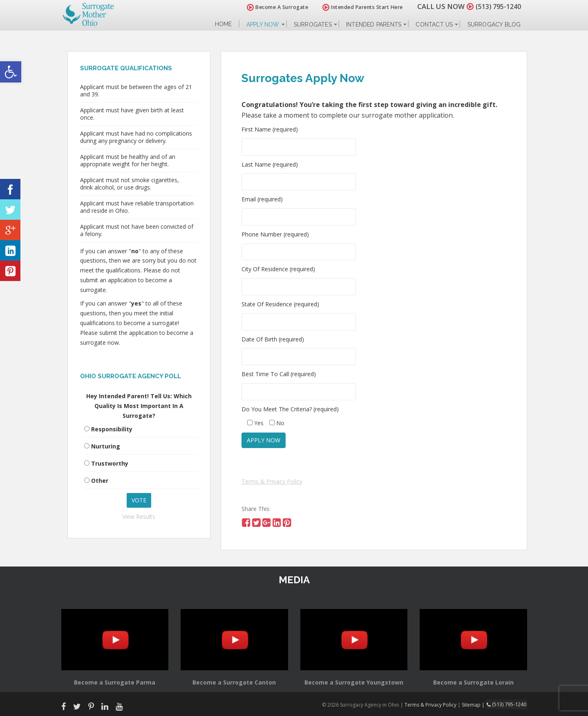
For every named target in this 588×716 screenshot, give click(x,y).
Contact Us (434, 25)
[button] (11, 72)
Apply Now (263, 25)
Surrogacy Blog (494, 25)
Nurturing (106, 446)
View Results (139, 516)
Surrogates (313, 25)
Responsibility (112, 429)
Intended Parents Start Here (358, 7)
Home (224, 24)
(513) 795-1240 (496, 6)
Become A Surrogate (273, 7)
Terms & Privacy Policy (272, 481)
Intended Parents (374, 25)
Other (100, 481)
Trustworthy (110, 463)
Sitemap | (476, 704)
